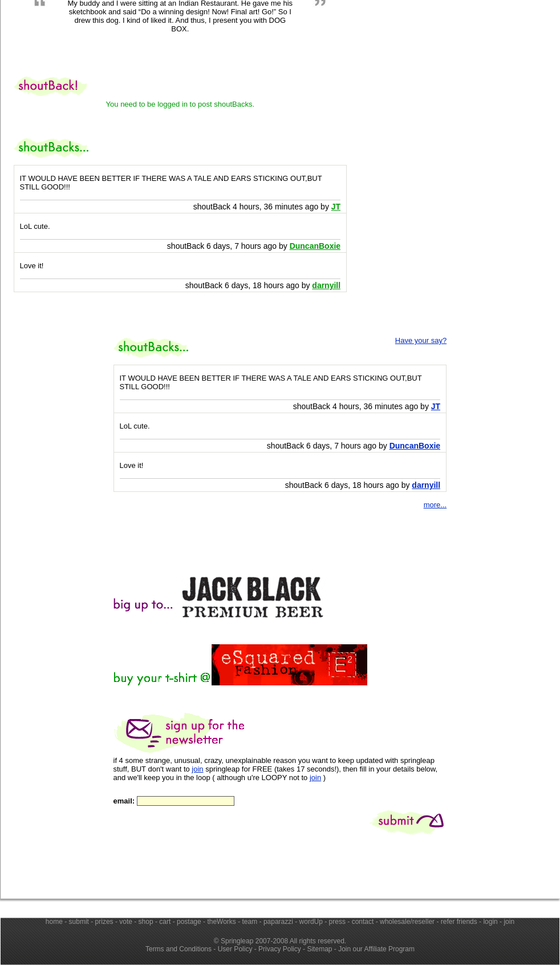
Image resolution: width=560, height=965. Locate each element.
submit (79, 922)
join (197, 769)
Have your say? (421, 340)
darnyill (426, 485)
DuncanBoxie (415, 446)
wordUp (311, 922)
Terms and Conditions (178, 949)
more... (435, 505)
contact (363, 922)
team (250, 922)
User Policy (235, 949)
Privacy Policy (280, 949)
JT (436, 406)
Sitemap (319, 949)
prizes (104, 922)
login (490, 922)
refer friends (459, 922)
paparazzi (278, 922)
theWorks (221, 922)
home (54, 922)
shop (146, 922)
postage (189, 922)
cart (165, 922)
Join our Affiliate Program (376, 949)
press (337, 922)
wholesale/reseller (407, 922)
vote (126, 922)
